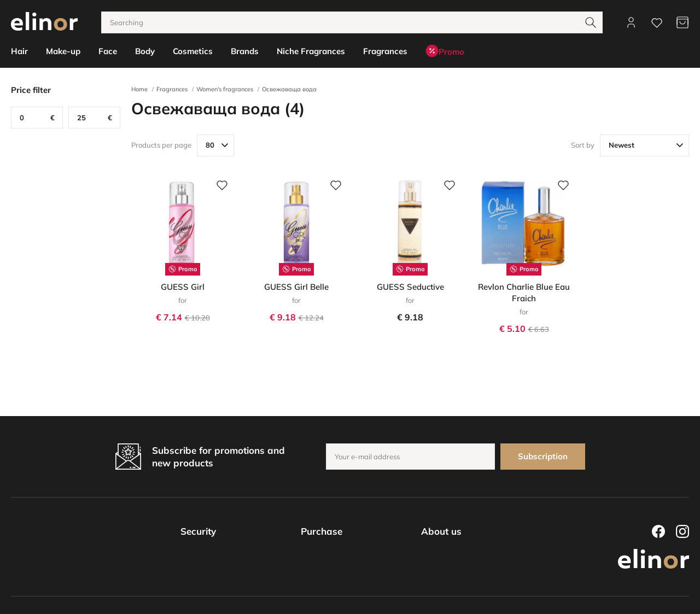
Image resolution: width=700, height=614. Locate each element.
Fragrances (172, 89)
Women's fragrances (225, 89)
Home (139, 89)
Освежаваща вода (289, 89)
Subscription (543, 456)
